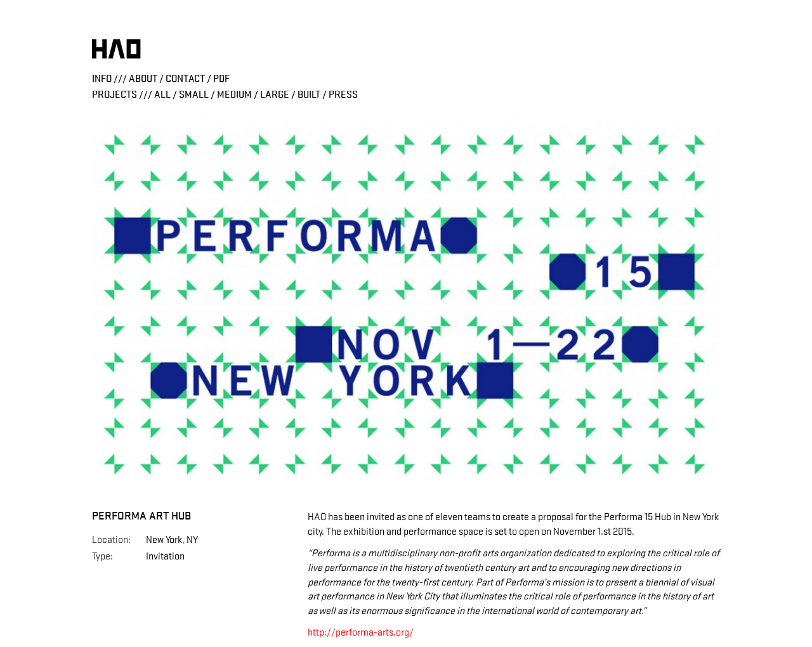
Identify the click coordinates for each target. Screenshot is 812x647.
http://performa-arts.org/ (361, 632)
